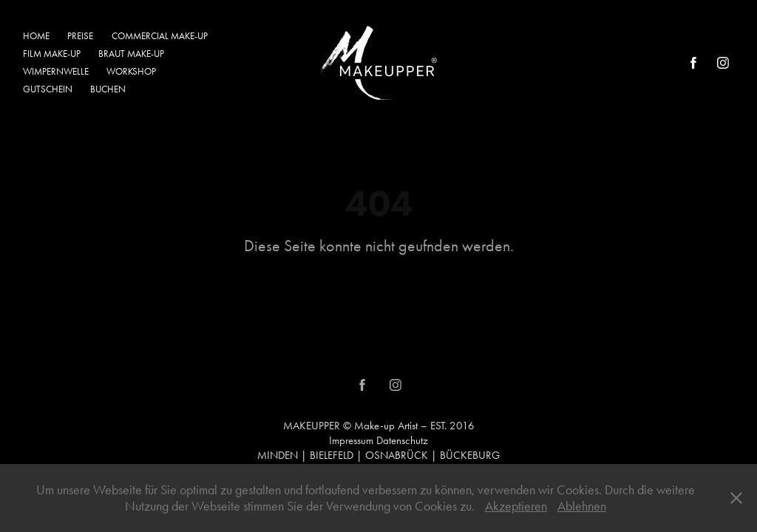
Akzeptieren (516, 506)
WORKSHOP (131, 71)
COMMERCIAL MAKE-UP (160, 36)
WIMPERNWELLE (56, 71)
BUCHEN (108, 89)
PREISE (80, 36)
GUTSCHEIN (48, 89)
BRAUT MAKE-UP (131, 54)
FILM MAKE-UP (52, 54)
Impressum (351, 440)
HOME (36, 36)
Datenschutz (402, 440)
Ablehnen (582, 506)
